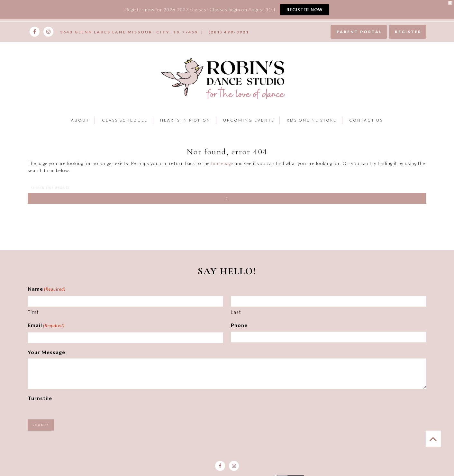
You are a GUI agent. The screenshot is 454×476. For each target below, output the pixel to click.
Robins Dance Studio (225, 78)
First (33, 312)
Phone (239, 325)
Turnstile (40, 398)
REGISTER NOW (305, 10)
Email (46, 326)
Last (236, 312)
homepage (222, 163)
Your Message (46, 352)
